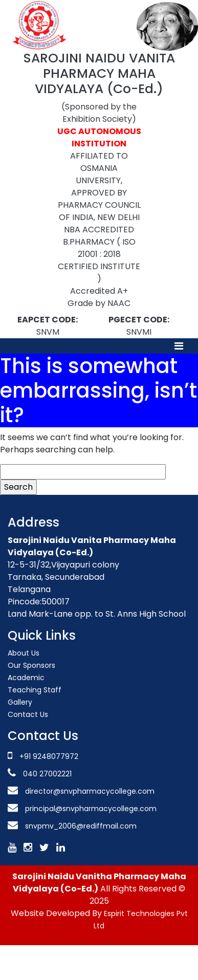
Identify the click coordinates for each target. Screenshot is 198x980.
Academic (26, 678)
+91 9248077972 (49, 756)
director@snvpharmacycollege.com (90, 791)
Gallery (20, 702)
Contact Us (28, 714)
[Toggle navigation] (179, 346)
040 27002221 (46, 774)
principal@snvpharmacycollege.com (90, 809)
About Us (24, 653)
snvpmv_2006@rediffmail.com (81, 826)
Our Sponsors (31, 665)
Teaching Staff (35, 690)
